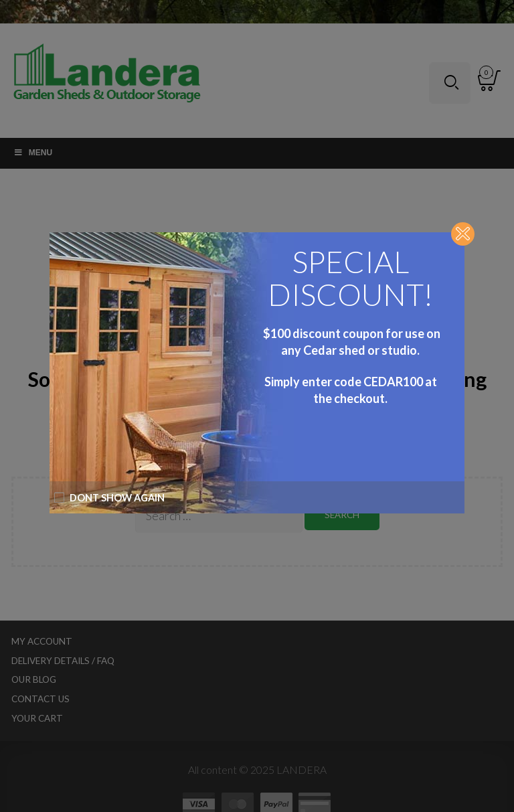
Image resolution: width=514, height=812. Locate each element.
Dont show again (109, 498)
